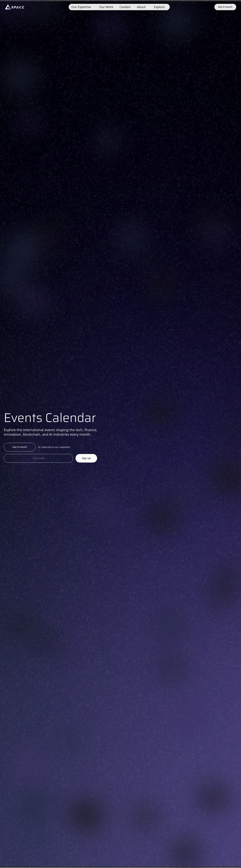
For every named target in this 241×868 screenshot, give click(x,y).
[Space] (14, 7)
